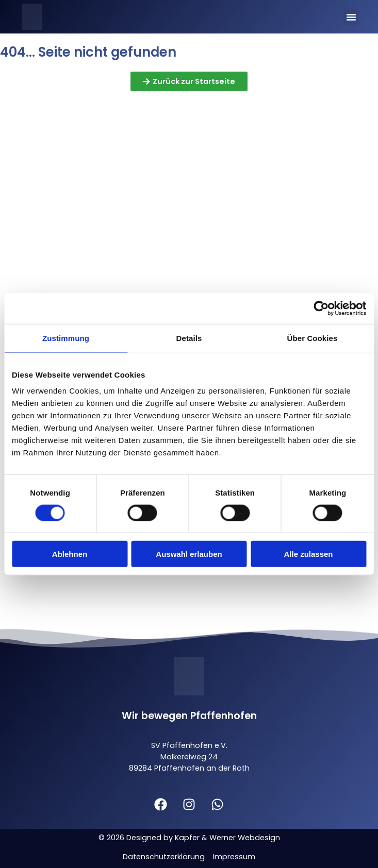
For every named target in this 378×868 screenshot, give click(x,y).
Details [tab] (189, 338)
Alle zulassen (308, 554)
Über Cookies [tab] (313, 338)
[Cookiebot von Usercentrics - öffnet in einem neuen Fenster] (321, 308)
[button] (351, 17)
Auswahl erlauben (189, 554)
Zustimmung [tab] (66, 338)
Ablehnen (70, 554)
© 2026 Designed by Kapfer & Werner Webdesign (189, 838)
